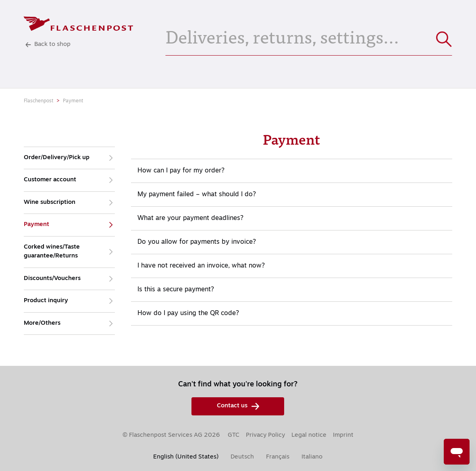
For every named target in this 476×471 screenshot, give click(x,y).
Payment (73, 101)
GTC (234, 435)
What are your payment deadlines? (190, 218)
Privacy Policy (265, 435)
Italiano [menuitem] (312, 457)
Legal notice (309, 435)
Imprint (343, 435)
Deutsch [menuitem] (242, 457)
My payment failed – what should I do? (197, 195)
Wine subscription (69, 203)
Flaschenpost (38, 101)
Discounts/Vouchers (69, 279)
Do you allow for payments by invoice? (197, 242)
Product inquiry (69, 301)
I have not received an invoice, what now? (201, 266)
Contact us (238, 406)
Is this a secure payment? (176, 290)
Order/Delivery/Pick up (69, 158)
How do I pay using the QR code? (188, 313)
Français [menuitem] (278, 457)
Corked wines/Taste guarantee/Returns (69, 252)
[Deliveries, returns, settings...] (309, 36)
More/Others (69, 324)
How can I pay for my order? (181, 171)
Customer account (69, 180)
